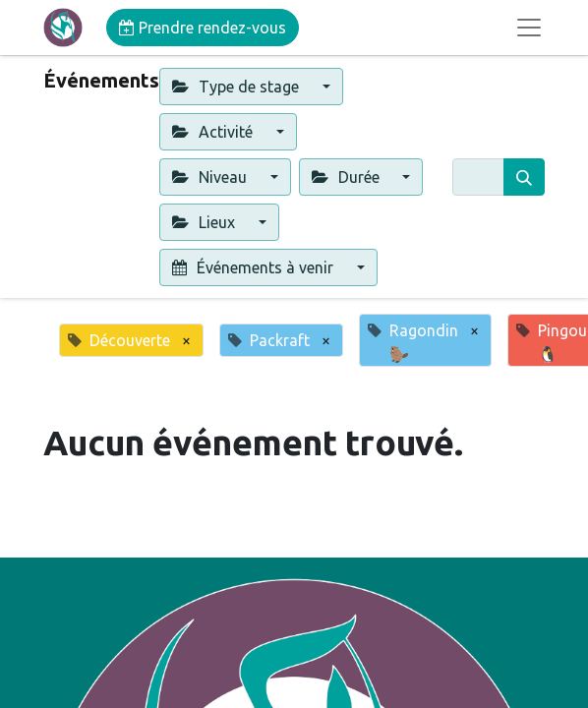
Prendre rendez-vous (203, 28)
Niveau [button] (211, 177)
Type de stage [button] (237, 87)
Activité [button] (214, 132)
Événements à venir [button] (255, 267)
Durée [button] (348, 177)
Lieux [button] (206, 222)
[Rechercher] (524, 177)
